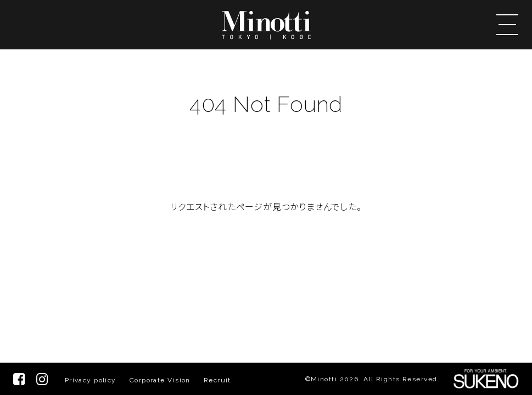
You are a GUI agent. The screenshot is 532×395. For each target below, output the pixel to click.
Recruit (217, 380)
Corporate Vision (160, 380)
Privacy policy (91, 380)
